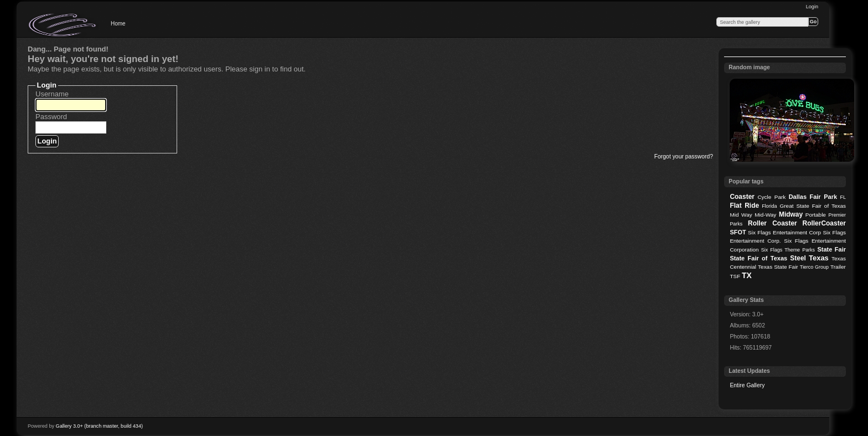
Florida (769, 206)
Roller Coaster (773, 223)
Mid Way (741, 215)
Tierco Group (814, 267)
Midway (791, 214)
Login (812, 7)
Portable (816, 215)
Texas (819, 258)
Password (51, 117)
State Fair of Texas (758, 258)
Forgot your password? (684, 157)
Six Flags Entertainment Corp (784, 232)
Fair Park (823, 197)
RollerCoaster (824, 223)
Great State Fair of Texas (813, 206)
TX (747, 275)
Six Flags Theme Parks (788, 250)
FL (843, 197)
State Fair (831, 249)
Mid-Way (765, 215)
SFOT (738, 232)
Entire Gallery (747, 385)
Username (52, 94)
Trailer (838, 267)
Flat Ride (744, 206)
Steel (798, 258)
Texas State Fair (778, 267)
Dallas (798, 197)
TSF (735, 276)
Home (118, 24)
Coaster (742, 197)
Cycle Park (771, 197)
